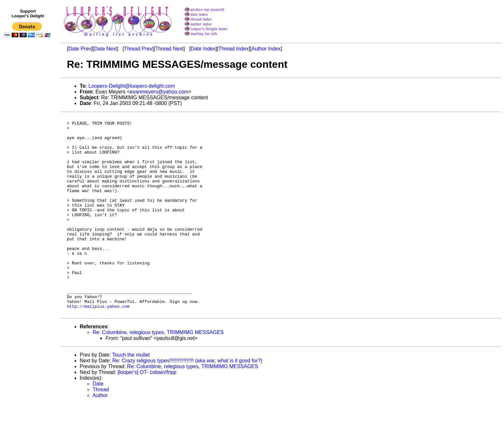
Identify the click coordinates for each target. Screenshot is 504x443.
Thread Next (169, 49)
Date (98, 423)
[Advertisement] (28, 173)
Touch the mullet (131, 394)
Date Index (203, 49)
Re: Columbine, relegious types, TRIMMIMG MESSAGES (158, 372)
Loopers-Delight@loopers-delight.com (132, 86)
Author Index (266, 49)
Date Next (105, 49)
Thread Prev (138, 49)
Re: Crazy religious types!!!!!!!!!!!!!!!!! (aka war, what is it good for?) (187, 400)
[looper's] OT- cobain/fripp (147, 412)
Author (100, 435)
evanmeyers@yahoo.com (159, 92)
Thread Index (233, 49)
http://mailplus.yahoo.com (98, 345)
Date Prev (80, 49)
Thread (101, 429)
